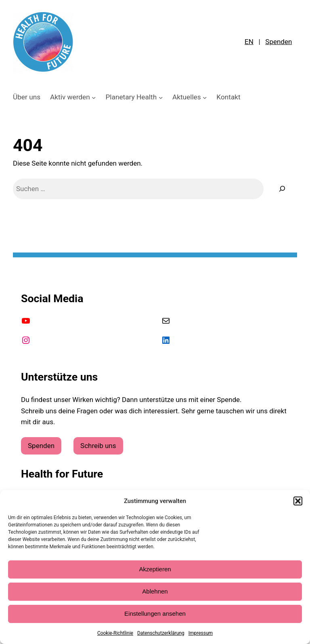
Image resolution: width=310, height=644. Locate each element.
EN (249, 42)
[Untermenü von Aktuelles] (205, 97)
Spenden (279, 42)
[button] (298, 501)
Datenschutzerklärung (161, 633)
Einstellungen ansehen (155, 613)
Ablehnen (155, 591)
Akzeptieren (155, 569)
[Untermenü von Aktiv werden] (94, 97)
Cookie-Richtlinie (115, 633)
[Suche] (282, 189)
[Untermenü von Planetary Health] (161, 97)
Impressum (201, 633)
